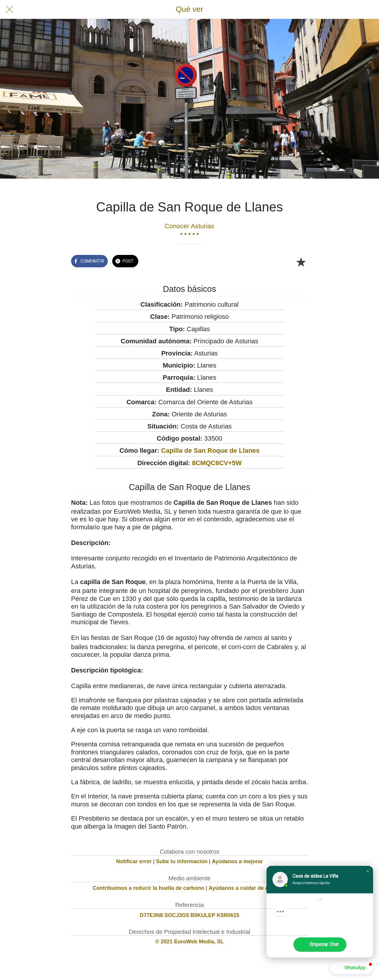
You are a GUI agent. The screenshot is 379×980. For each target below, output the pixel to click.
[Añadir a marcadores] (301, 262)
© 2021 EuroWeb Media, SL (190, 942)
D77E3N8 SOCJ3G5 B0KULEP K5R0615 (189, 915)
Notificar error (134, 861)
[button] (368, 871)
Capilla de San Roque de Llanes (210, 451)
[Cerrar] (9, 9)
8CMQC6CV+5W (217, 463)
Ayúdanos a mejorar (237, 861)
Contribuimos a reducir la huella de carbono (148, 888)
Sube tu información (182, 861)
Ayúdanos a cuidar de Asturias (248, 888)
